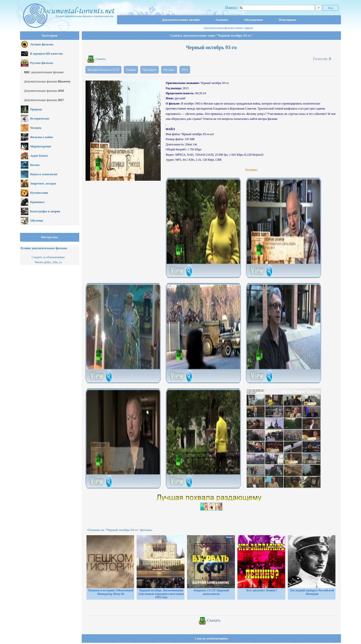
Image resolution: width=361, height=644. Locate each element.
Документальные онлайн (181, 20)
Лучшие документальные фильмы (44, 248)
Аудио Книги (39, 156)
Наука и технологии (44, 174)
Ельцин (131, 70)
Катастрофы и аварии (45, 211)
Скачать (222, 20)
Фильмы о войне (41, 137)
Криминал (37, 202)
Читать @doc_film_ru (48, 262)
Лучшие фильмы (42, 44)
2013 (185, 70)
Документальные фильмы (47, 81)
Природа (36, 109)
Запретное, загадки (43, 183)
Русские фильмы (42, 63)
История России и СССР (103, 70)
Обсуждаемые (254, 20)
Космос (35, 165)
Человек (36, 128)
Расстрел (169, 70)
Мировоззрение (41, 146)
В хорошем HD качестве (46, 54)
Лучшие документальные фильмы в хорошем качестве (84, 16)
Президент (149, 70)
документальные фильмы (44, 72)
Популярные (287, 20)
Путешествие (39, 193)
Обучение (37, 221)
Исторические (40, 119)
